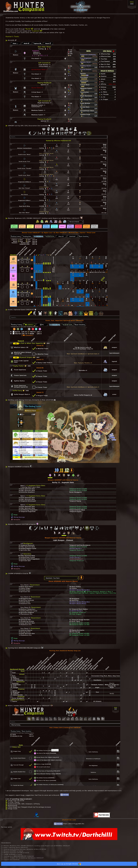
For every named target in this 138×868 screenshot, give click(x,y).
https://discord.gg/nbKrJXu (69, 824)
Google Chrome (73, 864)
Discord (56, 795)
